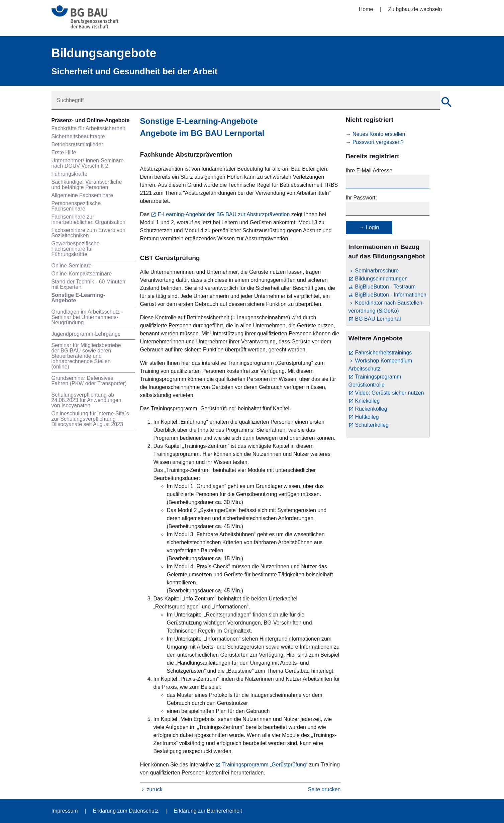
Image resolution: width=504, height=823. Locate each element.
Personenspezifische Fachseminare (76, 206)
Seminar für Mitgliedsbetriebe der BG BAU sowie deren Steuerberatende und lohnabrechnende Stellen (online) (86, 356)
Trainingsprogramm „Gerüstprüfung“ (265, 765)
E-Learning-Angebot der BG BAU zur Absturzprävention (224, 214)
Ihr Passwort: (361, 198)
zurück (155, 789)
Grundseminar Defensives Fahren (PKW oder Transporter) (89, 381)
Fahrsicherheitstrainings (384, 353)
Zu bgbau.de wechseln (415, 9)
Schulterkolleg (372, 425)
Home (366, 9)
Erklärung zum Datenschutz (126, 811)
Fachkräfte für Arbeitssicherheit (88, 128)
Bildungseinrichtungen (381, 279)
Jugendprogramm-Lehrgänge (86, 334)
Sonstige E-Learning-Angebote (78, 298)
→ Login (369, 227)
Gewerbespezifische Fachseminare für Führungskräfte (76, 249)
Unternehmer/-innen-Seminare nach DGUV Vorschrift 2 (88, 163)
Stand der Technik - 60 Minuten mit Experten (88, 284)
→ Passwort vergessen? (375, 142)
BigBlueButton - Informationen (391, 295)
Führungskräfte (70, 174)
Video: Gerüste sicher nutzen (390, 393)
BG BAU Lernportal (378, 319)
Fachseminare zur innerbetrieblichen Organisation (88, 219)
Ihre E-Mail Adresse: (370, 171)
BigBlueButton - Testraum (385, 287)
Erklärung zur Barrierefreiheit (208, 811)
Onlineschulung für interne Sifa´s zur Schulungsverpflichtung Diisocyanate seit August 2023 (90, 419)
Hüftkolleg (367, 417)
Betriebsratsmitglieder (77, 144)
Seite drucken (324, 789)
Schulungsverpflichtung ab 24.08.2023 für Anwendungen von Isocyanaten (86, 400)
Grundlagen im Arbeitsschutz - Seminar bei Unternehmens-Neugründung (87, 317)
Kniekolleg (368, 401)
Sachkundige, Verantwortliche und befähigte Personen (87, 185)
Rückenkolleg (371, 409)
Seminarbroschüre (377, 271)
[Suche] (446, 103)
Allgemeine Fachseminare (82, 195)
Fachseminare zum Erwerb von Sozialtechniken (88, 233)
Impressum (65, 811)
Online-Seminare (72, 266)
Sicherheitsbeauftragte (78, 136)
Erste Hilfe (64, 152)
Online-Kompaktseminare (82, 274)
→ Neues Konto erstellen (376, 134)
